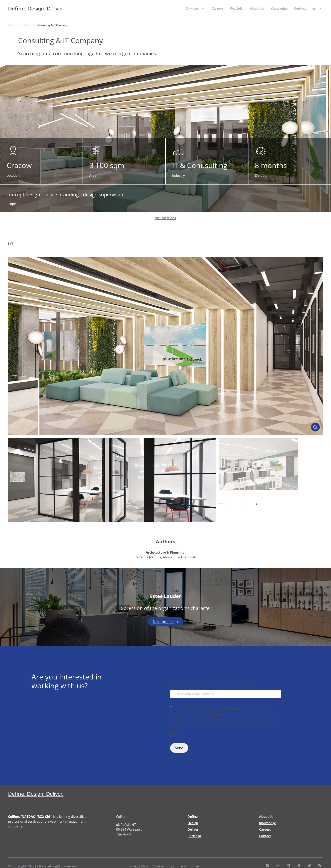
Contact (300, 8)
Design (193, 823)
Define (193, 817)
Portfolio (237, 8)
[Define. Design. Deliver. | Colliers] (36, 9)
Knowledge (279, 8)
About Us (257, 8)
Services (192, 8)
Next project (165, 622)
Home (11, 25)
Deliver (193, 829)
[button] (249, 504)
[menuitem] (314, 8)
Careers (218, 8)
